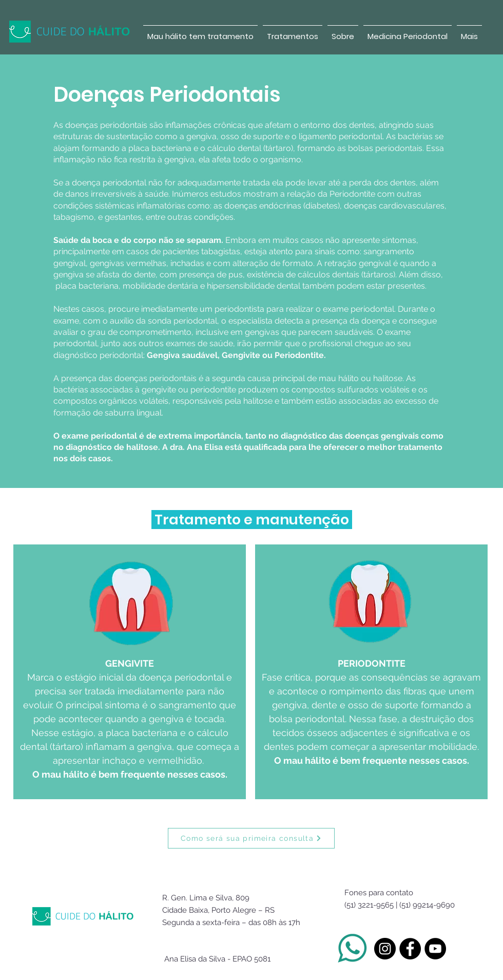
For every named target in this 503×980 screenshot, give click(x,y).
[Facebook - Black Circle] (410, 949)
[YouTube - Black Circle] (435, 949)
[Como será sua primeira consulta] (251, 838)
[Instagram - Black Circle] (385, 949)
